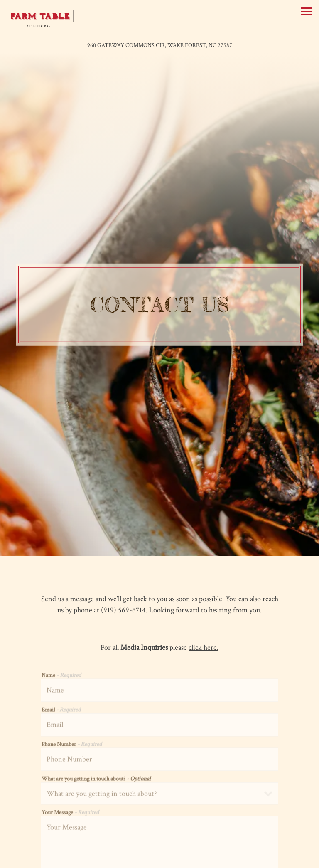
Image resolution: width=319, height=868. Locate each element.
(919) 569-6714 (123, 558)
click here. (204, 595)
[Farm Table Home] (40, 18)
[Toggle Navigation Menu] (306, 11)
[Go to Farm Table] (159, 45)
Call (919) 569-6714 (159, 842)
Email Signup (159, 859)
